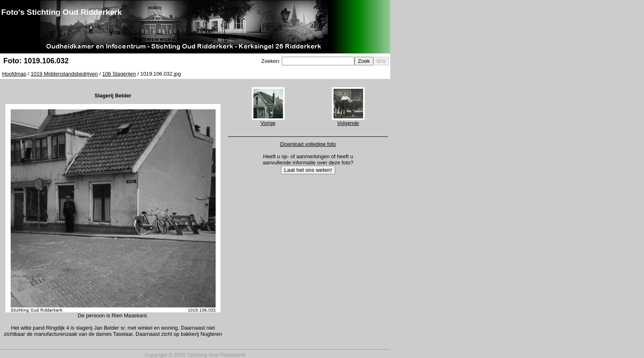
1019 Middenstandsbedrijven (64, 74)
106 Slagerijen (119, 74)
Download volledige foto (308, 144)
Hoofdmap (14, 74)
